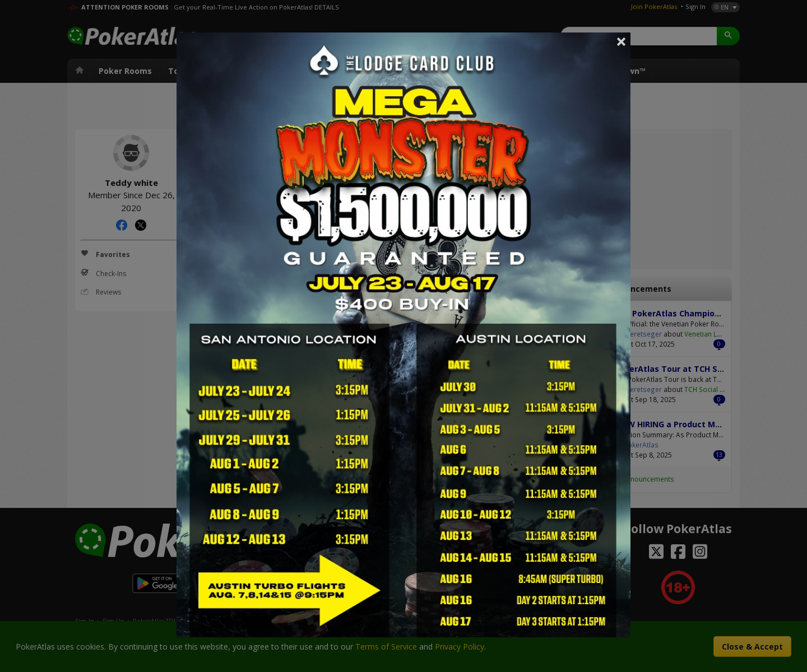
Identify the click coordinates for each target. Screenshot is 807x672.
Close (622, 41)
